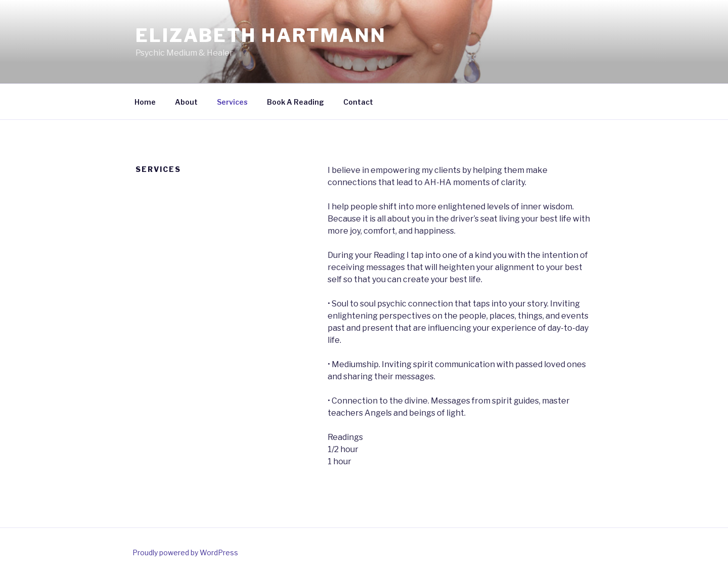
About (186, 102)
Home (145, 102)
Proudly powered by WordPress (185, 552)
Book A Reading (295, 102)
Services (232, 102)
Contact (358, 102)
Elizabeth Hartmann (261, 35)
